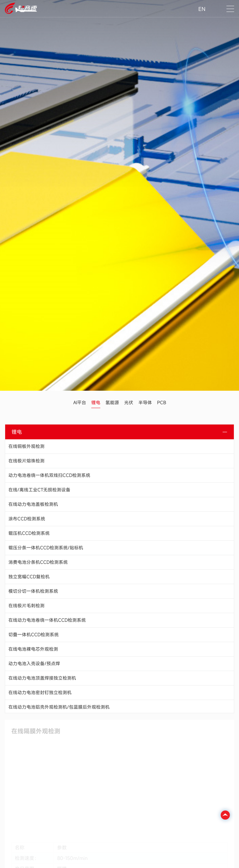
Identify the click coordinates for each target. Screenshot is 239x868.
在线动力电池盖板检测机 (33, 504)
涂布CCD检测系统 (27, 519)
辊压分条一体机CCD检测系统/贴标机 (46, 548)
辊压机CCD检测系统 (29, 533)
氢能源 (112, 402)
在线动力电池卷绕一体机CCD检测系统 (47, 620)
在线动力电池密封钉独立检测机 (40, 692)
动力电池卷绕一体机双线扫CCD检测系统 (49, 475)
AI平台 (80, 402)
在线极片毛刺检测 (26, 606)
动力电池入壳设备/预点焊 (34, 663)
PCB (162, 402)
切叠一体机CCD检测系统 (34, 635)
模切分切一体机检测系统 (33, 591)
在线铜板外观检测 (26, 446)
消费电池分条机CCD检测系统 (38, 562)
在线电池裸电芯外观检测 (33, 649)
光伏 (129, 402)
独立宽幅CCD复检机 (29, 577)
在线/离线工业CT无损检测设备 (39, 490)
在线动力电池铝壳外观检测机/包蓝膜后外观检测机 (59, 707)
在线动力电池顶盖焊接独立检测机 (42, 678)
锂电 (96, 402)
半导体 (145, 402)
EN (202, 9)
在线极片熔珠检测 (26, 461)
